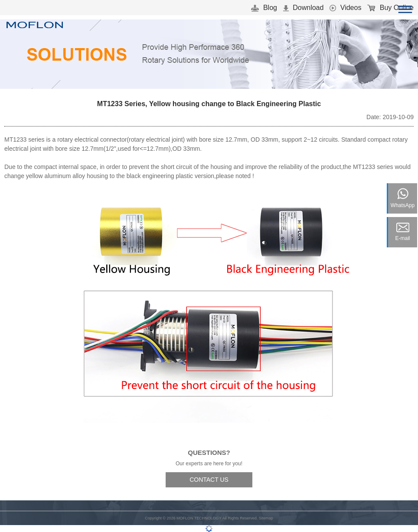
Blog (264, 8)
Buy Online (390, 8)
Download (304, 8)
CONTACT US (209, 480)
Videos (345, 8)
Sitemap (266, 518)
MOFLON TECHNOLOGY (199, 518)
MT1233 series (24, 139)
